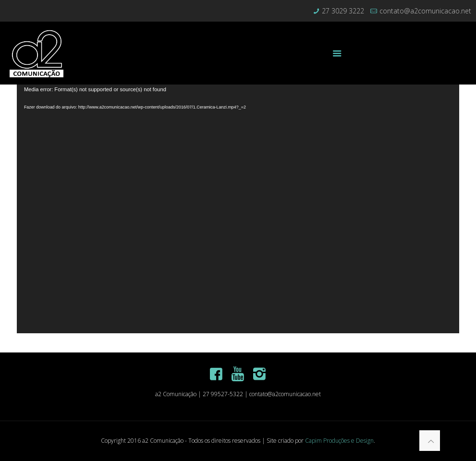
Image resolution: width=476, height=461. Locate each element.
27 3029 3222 (343, 11)
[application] (238, 209)
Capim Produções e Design (339, 441)
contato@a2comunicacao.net (425, 11)
